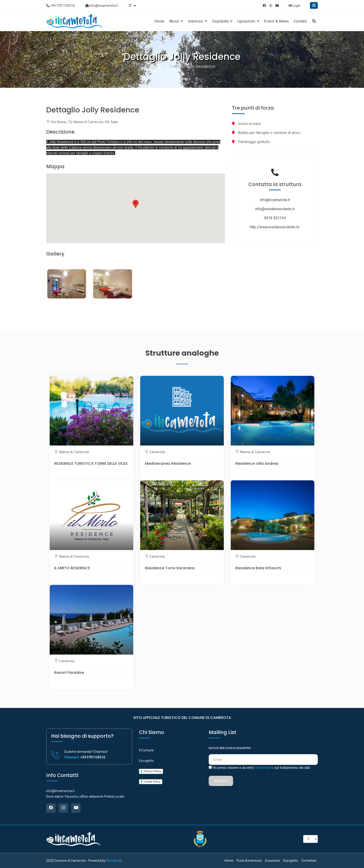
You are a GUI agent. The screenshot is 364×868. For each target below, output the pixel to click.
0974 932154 (275, 218)
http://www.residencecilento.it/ (275, 227)
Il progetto (146, 761)
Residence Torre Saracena (170, 568)
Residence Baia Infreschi (258, 568)
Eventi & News (276, 21)
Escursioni (273, 861)
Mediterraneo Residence (168, 463)
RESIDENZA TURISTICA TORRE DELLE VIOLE (91, 463)
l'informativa (264, 768)
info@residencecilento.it (275, 209)
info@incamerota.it (102, 6)
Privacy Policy (152, 771)
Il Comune (146, 750)
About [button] (176, 21)
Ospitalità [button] (222, 21)
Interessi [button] (198, 21)
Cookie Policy (152, 782)
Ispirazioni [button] (248, 21)
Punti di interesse (249, 861)
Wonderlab (114, 861)
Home (159, 21)
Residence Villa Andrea (257, 463)
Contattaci (309, 861)
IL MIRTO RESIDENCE (72, 568)
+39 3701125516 (61, 6)
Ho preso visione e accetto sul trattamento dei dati (261, 768)
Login (294, 6)
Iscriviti (221, 781)
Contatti (300, 21)
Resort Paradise (69, 673)
